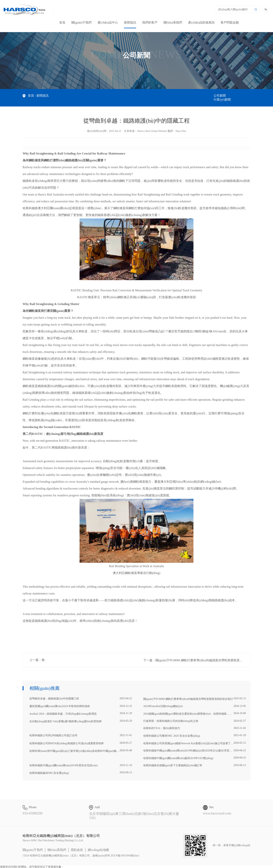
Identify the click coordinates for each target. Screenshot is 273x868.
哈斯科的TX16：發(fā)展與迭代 (195, 724)
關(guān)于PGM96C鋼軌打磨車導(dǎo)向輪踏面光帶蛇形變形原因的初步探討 (195, 695)
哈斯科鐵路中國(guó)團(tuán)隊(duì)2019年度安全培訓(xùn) (81, 761)
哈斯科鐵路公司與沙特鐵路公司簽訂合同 (81, 731)
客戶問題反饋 (230, 22)
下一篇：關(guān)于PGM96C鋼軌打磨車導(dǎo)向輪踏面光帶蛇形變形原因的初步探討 (197, 656)
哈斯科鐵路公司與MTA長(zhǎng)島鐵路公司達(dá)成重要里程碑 (81, 739)
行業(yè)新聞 (242, 96)
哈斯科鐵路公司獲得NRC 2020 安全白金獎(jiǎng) (195, 732)
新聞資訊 (130, 25)
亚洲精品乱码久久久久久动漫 (17, 866)
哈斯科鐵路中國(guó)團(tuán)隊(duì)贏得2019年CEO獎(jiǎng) (195, 754)
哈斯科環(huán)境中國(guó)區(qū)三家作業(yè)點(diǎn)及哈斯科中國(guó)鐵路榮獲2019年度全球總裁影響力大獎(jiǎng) (81, 747)
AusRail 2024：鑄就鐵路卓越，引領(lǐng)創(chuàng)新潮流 (81, 710)
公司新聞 (220, 96)
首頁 (62, 22)
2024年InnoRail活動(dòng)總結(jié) (195, 702)
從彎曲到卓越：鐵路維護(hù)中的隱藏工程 (81, 695)
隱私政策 (77, 846)
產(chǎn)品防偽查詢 (201, 22)
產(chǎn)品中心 (108, 22)
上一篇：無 (37, 656)
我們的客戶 (150, 22)
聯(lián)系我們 (173, 22)
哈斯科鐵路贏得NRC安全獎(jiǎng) (81, 769)
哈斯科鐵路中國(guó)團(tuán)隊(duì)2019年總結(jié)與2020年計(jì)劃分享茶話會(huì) (195, 747)
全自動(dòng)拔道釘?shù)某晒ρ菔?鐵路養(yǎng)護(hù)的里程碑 (81, 717)
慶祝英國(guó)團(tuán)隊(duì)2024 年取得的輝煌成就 (81, 702)
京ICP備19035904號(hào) (125, 852)
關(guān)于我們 (81, 22)
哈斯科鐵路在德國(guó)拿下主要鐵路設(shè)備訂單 (195, 761)
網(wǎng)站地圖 (98, 846)
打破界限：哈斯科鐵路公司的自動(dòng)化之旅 (195, 717)
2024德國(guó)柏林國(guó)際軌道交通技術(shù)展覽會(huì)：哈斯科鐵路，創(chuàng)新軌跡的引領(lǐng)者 (195, 710)
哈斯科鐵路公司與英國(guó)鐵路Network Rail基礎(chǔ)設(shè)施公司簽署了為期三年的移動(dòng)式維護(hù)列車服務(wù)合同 (195, 739)
